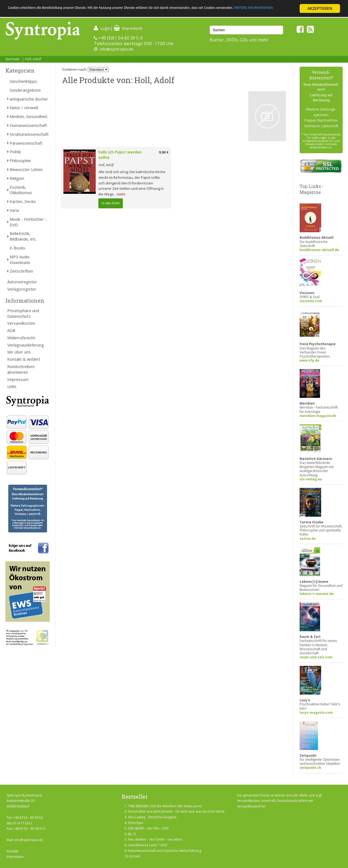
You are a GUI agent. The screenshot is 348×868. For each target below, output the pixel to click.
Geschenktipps (23, 81)
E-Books (17, 248)
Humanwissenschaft (28, 125)
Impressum (18, 379)
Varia (14, 210)
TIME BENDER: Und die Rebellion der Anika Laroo (165, 806)
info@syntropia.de (116, 49)
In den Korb (111, 203)
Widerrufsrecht (21, 338)
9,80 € (164, 152)
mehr (121, 194)
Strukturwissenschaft (29, 134)
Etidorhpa (135, 823)
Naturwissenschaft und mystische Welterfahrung (164, 851)
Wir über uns (19, 352)
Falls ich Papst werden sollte (120, 155)
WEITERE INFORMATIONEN (33, 13)
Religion (17, 178)
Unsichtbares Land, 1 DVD (148, 845)
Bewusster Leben (26, 169)
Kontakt (12, 851)
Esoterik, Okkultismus (21, 190)
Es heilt (135, 856)
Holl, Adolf (33, 59)
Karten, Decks (23, 201)
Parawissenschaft (26, 143)
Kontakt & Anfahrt (24, 359)
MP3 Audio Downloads (20, 260)
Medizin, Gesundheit (28, 116)
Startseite (12, 59)
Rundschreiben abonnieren (21, 369)
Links (12, 386)
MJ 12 (132, 834)
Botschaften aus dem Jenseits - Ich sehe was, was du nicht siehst (176, 811)
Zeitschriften (21, 271)
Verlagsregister (22, 289)
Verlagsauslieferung (26, 345)
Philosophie (20, 160)
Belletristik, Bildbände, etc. (23, 236)
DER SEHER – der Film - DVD (148, 828)
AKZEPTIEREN (320, 8)
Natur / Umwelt (24, 108)
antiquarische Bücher (29, 99)
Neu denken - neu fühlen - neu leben (155, 839)
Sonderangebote (25, 90)
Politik (15, 152)
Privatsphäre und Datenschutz (23, 313)
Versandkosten (21, 323)
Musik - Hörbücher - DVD (28, 222)
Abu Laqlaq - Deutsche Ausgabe (152, 817)
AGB (11, 330)
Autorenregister (22, 282)
